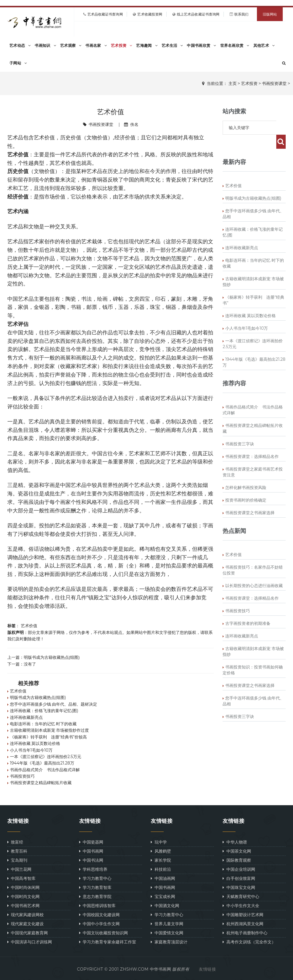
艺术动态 (20, 45)
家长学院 (161, 860)
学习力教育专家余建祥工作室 (108, 942)
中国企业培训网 (239, 869)
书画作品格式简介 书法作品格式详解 (45, 770)
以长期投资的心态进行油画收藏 (254, 572)
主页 (233, 83)
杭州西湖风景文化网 (243, 924)
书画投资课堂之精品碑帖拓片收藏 (41, 783)
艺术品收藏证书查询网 (105, 14)
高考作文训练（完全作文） (249, 942)
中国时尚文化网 (23, 896)
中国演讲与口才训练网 (30, 942)
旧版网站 (270, 14)
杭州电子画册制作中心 (245, 933)
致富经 (15, 842)
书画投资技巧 (22, 776)
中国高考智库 (21, 878)
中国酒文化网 (165, 905)
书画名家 (96, 45)
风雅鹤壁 (161, 851)
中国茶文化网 (237, 851)
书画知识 (45, 45)
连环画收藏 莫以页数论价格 (35, 743)
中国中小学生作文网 (99, 924)
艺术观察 (71, 45)
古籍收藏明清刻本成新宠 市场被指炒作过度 (50, 730)
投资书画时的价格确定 (246, 486)
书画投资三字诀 (240, 430)
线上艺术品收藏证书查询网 (198, 14)
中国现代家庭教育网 (28, 933)
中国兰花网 (19, 869)
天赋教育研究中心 (241, 896)
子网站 (18, 63)
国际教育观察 (237, 860)
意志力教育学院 (95, 896)
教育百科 (17, 851)
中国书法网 (91, 860)
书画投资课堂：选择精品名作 (252, 442)
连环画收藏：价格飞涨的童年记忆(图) (44, 711)
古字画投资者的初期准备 (248, 609)
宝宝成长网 (163, 896)
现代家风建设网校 (26, 915)
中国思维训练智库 (97, 905)
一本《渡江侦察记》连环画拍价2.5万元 (46, 757)
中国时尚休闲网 (23, 887)
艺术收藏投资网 (150, 14)
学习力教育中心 (95, 878)
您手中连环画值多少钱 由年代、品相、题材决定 (54, 704)
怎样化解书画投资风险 (246, 473)
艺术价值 (29, 626)
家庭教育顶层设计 (169, 942)
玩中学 (159, 842)
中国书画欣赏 (201, 45)
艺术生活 (172, 45)
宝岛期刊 (17, 860)
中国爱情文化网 (167, 933)
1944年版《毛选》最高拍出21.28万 (42, 763)
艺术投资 (122, 45)
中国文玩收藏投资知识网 (104, 933)
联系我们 (241, 14)
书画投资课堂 (274, 83)
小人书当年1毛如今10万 (31, 750)
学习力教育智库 (95, 887)
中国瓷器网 (91, 842)
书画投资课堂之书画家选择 (250, 499)
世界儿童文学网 (167, 924)
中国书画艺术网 (23, 905)
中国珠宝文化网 (239, 887)
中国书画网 (91, 851)
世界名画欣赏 (235, 45)
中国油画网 (163, 878)
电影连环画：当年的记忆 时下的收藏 (43, 724)
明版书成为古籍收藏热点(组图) (52, 657)
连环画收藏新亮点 (26, 717)
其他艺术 (264, 45)
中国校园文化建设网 (99, 915)
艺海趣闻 (147, 45)
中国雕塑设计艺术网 (243, 915)
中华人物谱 (235, 842)
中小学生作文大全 (241, 905)
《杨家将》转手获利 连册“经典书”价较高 (49, 737)
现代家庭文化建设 (26, 924)
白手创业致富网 (239, 878)
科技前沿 (161, 869)
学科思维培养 (93, 869)
